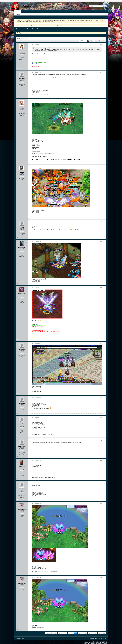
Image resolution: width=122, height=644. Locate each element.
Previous (48, 633)
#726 (101, 242)
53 (89, 633)
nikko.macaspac (43, 572)
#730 (101, 418)
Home (17, 17)
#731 (101, 440)
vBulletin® (100, 642)
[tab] (18, 38)
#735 (101, 577)
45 (62, 633)
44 (59, 633)
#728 (101, 343)
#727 (101, 288)
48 (72, 633)
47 (69, 633)
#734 (101, 503)
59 (96, 633)
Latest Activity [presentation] (25, 38)
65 (99, 633)
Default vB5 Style (21, 638)
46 (66, 633)
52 (86, 633)
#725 (101, 221)
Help (92, 638)
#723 (101, 101)
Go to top (104, 638)
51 (83, 633)
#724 (101, 166)
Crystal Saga (33, 17)
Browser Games (26, 17)
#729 (101, 397)
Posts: (21, 59)
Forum (21, 17)
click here (78, 25)
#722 (101, 72)
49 (76, 633)
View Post (50, 48)
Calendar (18, 14)
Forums (18, 12)
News (38, 17)
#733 (101, 483)
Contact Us (97, 638)
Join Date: (21, 57)
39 (56, 633)
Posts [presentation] (18, 38)
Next (104, 633)
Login (105, 1)
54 (93, 633)
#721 (101, 45)
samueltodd (42, 477)
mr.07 (40, 434)
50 (79, 633)
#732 (101, 461)
